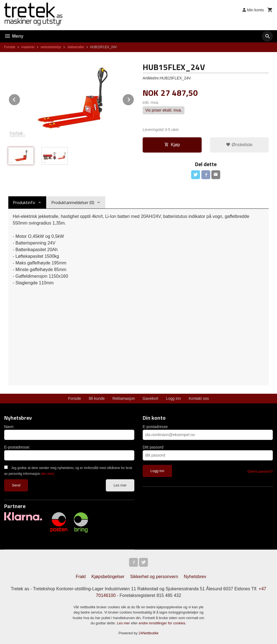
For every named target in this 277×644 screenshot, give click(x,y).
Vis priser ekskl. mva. (164, 110)
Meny (14, 36)
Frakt (81, 577)
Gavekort (151, 398)
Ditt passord (153, 447)
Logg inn (173, 398)
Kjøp (172, 145)
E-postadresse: (17, 447)
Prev (20, 99)
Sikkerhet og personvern (154, 577)
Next (134, 99)
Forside (10, 47)
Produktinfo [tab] (24, 202)
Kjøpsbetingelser (108, 577)
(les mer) (48, 474)
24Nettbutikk (148, 633)
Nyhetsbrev (195, 577)
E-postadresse (155, 427)
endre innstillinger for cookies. (163, 623)
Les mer (120, 485)
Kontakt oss (199, 398)
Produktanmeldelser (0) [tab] (73, 202)
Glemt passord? (260, 471)
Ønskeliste (239, 145)
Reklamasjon (124, 398)
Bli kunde (97, 398)
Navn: (9, 427)
